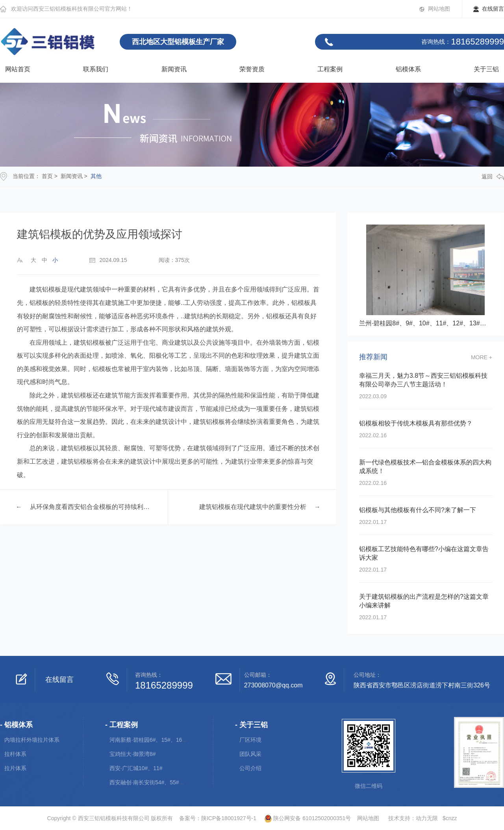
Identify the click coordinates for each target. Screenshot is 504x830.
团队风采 (250, 754)
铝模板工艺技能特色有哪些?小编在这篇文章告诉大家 (424, 553)
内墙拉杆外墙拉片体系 (32, 740)
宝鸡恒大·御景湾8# (132, 754)
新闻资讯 (174, 69)
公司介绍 (250, 768)
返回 (493, 177)
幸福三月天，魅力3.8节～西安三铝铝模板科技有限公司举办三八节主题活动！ (423, 380)
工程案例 (330, 69)
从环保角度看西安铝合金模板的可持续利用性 (91, 507)
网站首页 (18, 69)
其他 (96, 176)
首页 (47, 176)
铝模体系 (408, 69)
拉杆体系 (15, 754)
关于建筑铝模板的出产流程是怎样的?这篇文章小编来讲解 (424, 601)
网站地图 (439, 9)
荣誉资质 (252, 69)
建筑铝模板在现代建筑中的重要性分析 (253, 507)
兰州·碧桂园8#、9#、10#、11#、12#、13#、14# (426, 323)
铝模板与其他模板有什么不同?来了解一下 (418, 510)
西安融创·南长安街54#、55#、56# (152, 782)
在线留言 (493, 9)
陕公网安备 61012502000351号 (304, 818)
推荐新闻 (373, 357)
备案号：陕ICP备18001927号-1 (218, 818)
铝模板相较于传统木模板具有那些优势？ (416, 423)
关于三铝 (486, 69)
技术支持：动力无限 (413, 818)
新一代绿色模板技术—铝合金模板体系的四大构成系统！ (425, 467)
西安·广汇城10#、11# (136, 768)
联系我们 (96, 69)
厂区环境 (250, 740)
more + (482, 357)
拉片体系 (15, 768)
